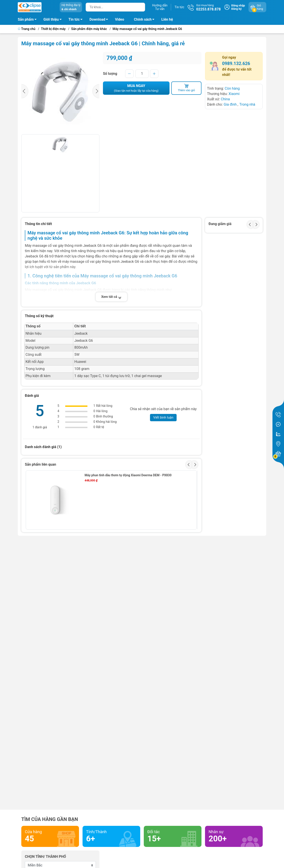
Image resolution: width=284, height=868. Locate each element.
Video (119, 19)
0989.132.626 (236, 63)
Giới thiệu (51, 19)
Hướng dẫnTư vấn (160, 7)
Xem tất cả (111, 297)
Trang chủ (27, 29)
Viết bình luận (163, 417)
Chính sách (146, 20)
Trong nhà (247, 104)
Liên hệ (167, 19)
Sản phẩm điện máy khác (89, 29)
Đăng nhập (238, 5)
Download (100, 20)
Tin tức (179, 7)
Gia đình (231, 104)
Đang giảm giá (220, 224)
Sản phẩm (26, 19)
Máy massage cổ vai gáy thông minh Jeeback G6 (147, 29)
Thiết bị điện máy (53, 29)
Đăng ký (237, 9)
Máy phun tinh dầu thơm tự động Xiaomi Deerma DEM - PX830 (128, 475)
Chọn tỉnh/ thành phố (45, 857)
